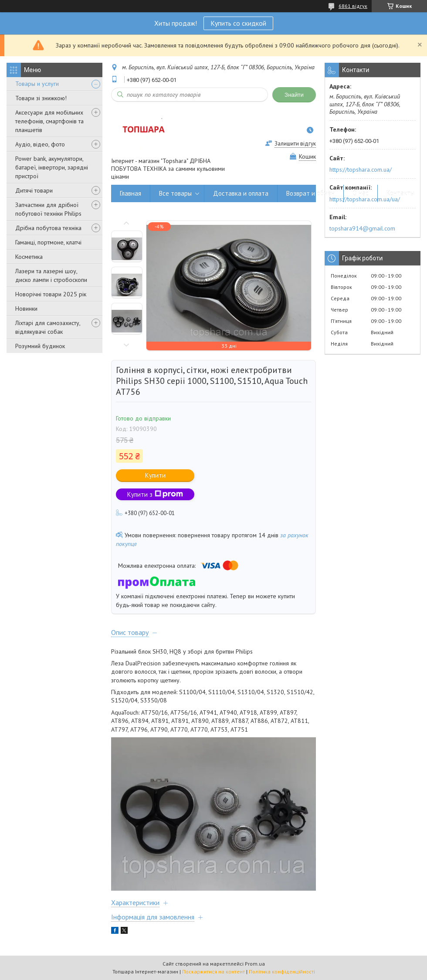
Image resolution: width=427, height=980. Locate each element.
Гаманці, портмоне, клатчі (48, 242)
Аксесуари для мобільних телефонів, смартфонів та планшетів (49, 121)
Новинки (26, 309)
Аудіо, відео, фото (40, 144)
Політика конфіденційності (282, 972)
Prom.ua (255, 964)
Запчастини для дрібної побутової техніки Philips (48, 209)
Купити (155, 475)
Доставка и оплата (241, 193)
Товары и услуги (37, 84)
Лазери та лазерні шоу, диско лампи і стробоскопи (51, 275)
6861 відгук (353, 6)
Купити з (155, 494)
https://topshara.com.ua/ (361, 170)
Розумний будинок (40, 346)
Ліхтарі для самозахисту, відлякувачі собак (48, 327)
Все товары (175, 193)
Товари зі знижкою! (41, 98)
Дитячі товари (34, 190)
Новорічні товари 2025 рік (51, 294)
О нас (361, 193)
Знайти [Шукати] (294, 95)
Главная (130, 193)
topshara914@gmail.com (362, 228)
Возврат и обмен (310, 193)
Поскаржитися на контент (213, 972)
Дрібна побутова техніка (48, 228)
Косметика (29, 257)
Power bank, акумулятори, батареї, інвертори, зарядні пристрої (52, 167)
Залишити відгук (295, 144)
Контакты (400, 193)
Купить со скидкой (238, 23)
